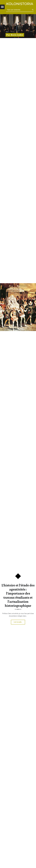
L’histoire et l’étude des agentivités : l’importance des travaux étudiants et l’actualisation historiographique (18, 595)
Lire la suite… (18, 622)
